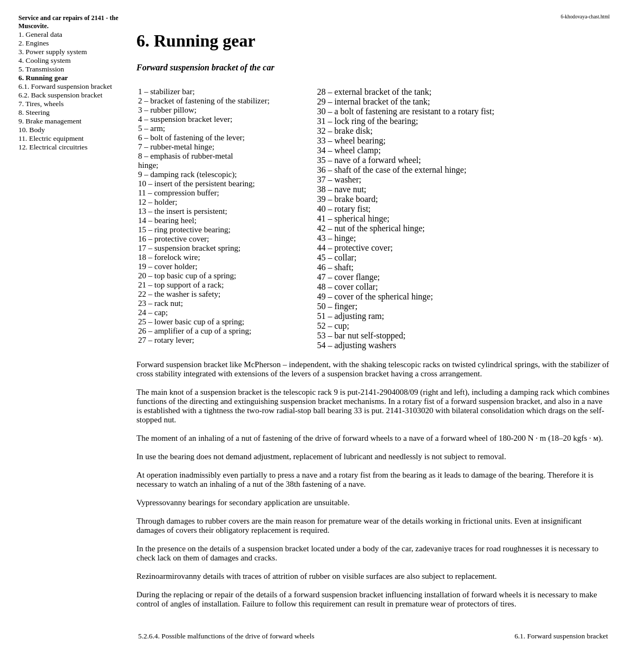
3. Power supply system (53, 52)
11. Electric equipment (51, 138)
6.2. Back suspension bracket (60, 95)
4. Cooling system (45, 60)
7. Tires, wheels (41, 104)
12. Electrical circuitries (53, 147)
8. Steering (34, 112)
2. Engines (34, 43)
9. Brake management (50, 121)
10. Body (32, 130)
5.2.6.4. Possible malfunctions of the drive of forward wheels (226, 636)
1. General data (40, 34)
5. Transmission (41, 69)
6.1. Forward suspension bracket (65, 86)
